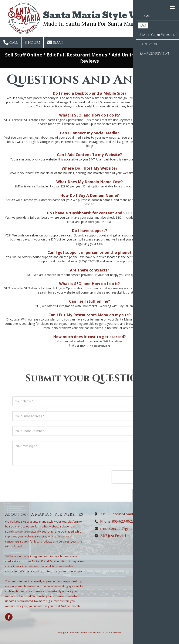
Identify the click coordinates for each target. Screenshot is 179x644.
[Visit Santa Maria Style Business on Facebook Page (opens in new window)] (9, 617)
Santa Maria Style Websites (107, 15)
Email (55, 42)
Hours (33, 42)
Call (11, 42)
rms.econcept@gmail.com (121, 529)
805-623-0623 (123, 521)
